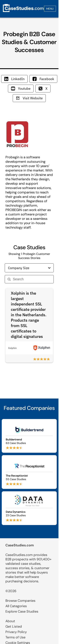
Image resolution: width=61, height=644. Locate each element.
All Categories (16, 606)
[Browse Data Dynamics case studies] (29, 508)
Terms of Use (15, 637)
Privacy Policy (16, 632)
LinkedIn (14, 79)
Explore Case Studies (22, 611)
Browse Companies (20, 601)
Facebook (43, 79)
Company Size (29, 268)
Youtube (21, 88)
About (10, 621)
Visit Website (29, 98)
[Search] (32, 279)
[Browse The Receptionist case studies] (29, 472)
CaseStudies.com (20, 545)
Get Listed (14, 626)
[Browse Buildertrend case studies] (29, 436)
